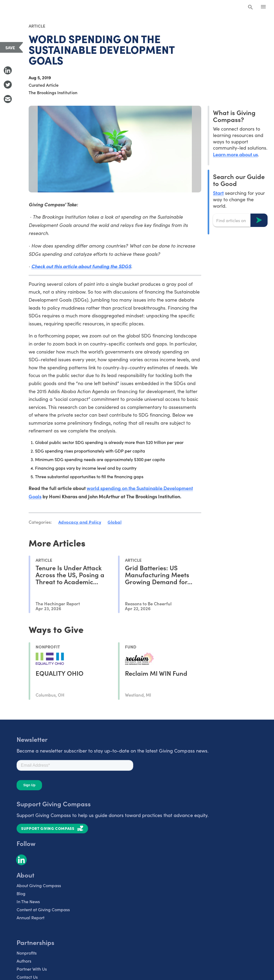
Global (115, 522)
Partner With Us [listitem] (32, 969)
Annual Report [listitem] (31, 918)
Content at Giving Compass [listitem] (43, 909)
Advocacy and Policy (80, 522)
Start (218, 193)
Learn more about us (235, 154)
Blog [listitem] (21, 893)
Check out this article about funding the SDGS (81, 266)
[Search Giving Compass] (250, 7)
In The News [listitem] (28, 901)
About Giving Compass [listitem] (39, 885)
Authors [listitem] (24, 961)
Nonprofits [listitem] (27, 953)
